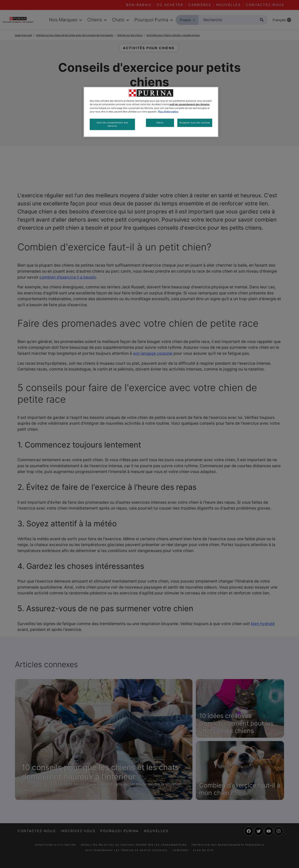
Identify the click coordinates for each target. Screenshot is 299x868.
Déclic (160, 123)
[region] (151, 112)
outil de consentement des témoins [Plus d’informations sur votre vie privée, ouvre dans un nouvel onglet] (189, 104)
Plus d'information (168, 112)
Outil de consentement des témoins (112, 124)
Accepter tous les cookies (195, 123)
